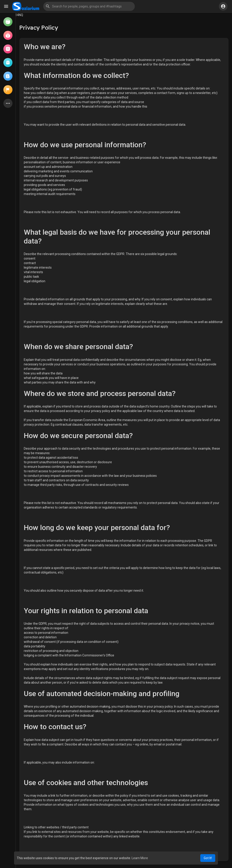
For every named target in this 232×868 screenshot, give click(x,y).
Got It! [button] (208, 858)
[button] (89, 6)
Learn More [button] (140, 858)
